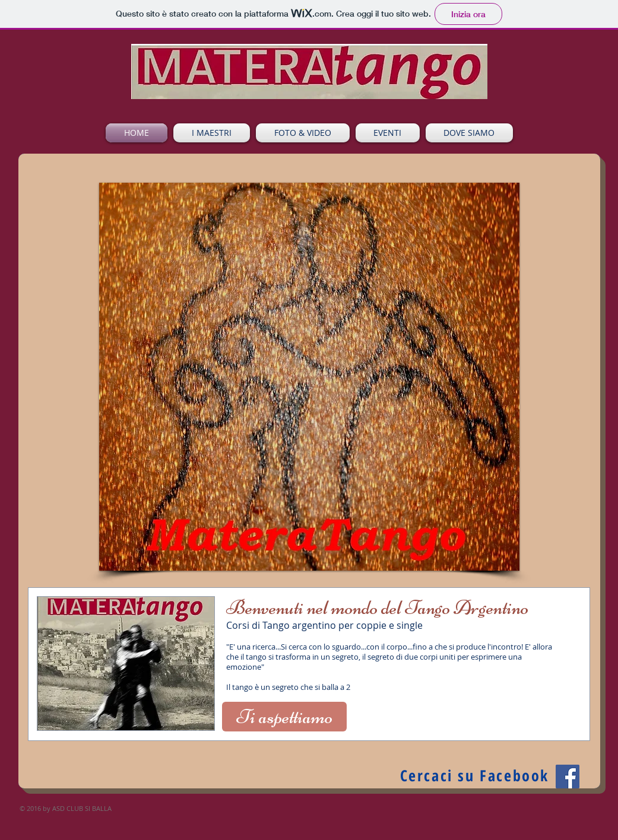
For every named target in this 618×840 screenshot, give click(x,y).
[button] (309, 377)
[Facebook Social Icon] (568, 777)
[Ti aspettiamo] (284, 717)
